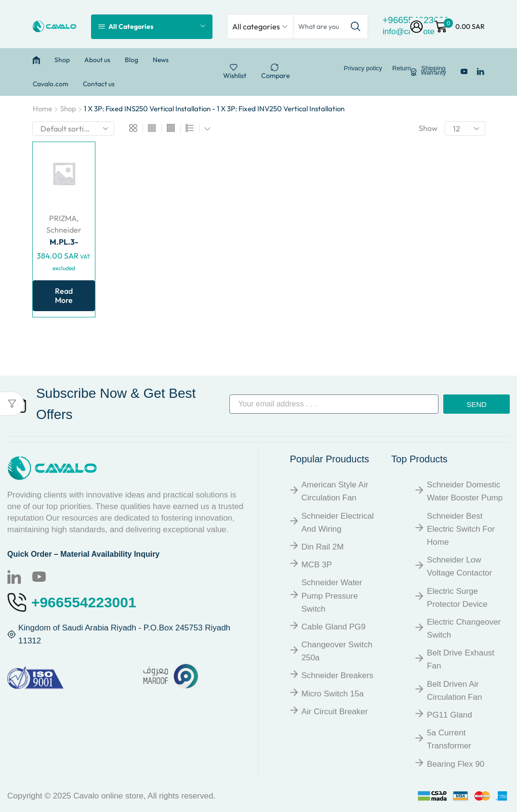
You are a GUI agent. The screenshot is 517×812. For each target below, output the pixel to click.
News (161, 60)
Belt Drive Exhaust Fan (461, 659)
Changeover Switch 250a (337, 651)
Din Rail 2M (323, 547)
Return (402, 68)
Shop (62, 60)
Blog (132, 60)
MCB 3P (317, 565)
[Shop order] (73, 129)
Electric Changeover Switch (464, 629)
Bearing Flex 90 (456, 764)
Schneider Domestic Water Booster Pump (465, 491)
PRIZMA (63, 218)
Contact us (99, 84)
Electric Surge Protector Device (457, 598)
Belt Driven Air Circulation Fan (454, 691)
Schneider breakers (338, 675)
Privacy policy (363, 68)
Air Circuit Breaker (335, 712)
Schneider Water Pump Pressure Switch (332, 596)
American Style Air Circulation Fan (335, 491)
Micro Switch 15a (333, 694)
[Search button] (356, 26)
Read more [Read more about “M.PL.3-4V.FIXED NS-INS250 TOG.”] (64, 295)
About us (97, 60)
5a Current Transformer (449, 739)
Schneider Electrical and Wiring (338, 523)
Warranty (433, 72)
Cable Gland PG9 (334, 627)
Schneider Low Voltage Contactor (459, 566)
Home (42, 109)
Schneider (64, 230)
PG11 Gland (450, 715)
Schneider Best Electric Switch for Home (461, 529)
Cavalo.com (51, 84)
